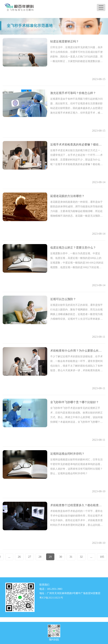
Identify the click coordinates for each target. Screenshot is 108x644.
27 (30, 557)
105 (102, 557)
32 (81, 557)
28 (40, 557)
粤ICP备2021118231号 (51, 598)
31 (71, 557)
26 (19, 557)
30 (61, 557)
